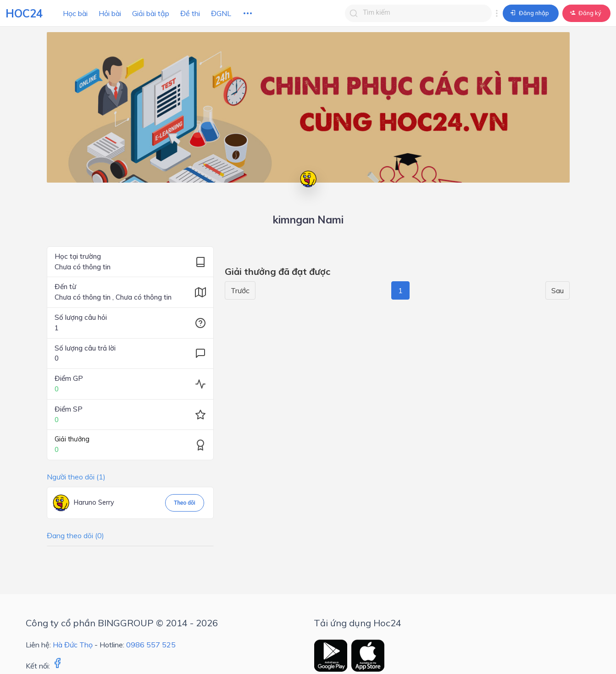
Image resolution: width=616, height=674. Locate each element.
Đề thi (190, 13)
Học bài (75, 13)
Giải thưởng (72, 439)
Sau (558, 290)
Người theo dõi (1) (76, 477)
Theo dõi (185, 503)
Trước (240, 290)
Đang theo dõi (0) (75, 535)
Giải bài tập (151, 13)
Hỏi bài (110, 13)
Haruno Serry (94, 502)
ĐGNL (221, 13)
